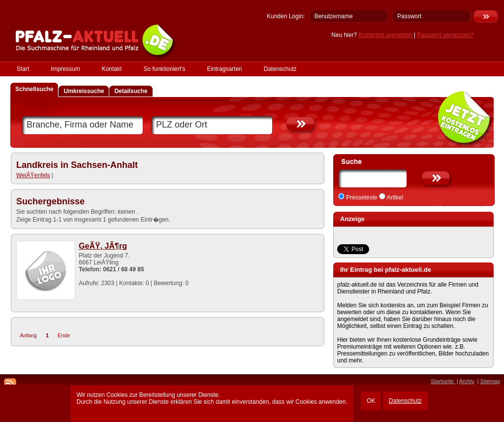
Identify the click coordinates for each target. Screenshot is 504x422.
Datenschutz (405, 401)
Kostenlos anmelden (386, 35)
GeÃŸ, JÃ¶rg (103, 246)
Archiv (467, 381)
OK (371, 401)
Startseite (443, 381)
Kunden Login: (286, 16)
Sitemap (490, 381)
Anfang (29, 335)
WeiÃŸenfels (33, 175)
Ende (64, 335)
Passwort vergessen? (445, 35)
